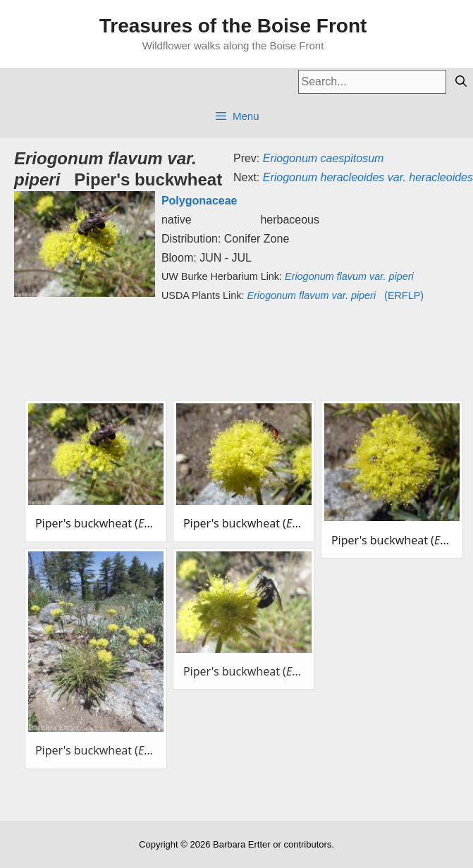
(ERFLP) (335, 295)
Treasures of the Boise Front (233, 26)
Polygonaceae (199, 201)
